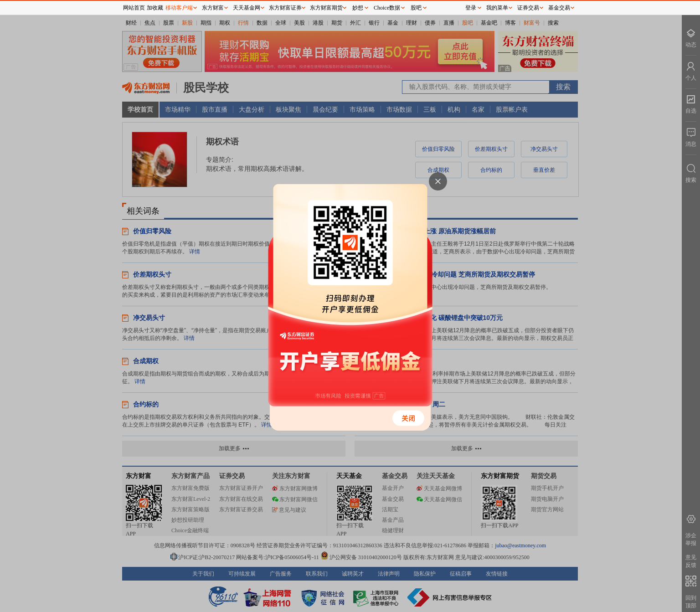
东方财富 (213, 8)
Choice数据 (387, 8)
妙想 (358, 8)
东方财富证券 (285, 8)
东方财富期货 (326, 8)
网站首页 (134, 8)
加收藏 (155, 8)
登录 (471, 8)
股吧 (416, 8)
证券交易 (528, 8)
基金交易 (559, 8)
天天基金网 (247, 8)
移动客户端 (179, 8)
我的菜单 (497, 8)
